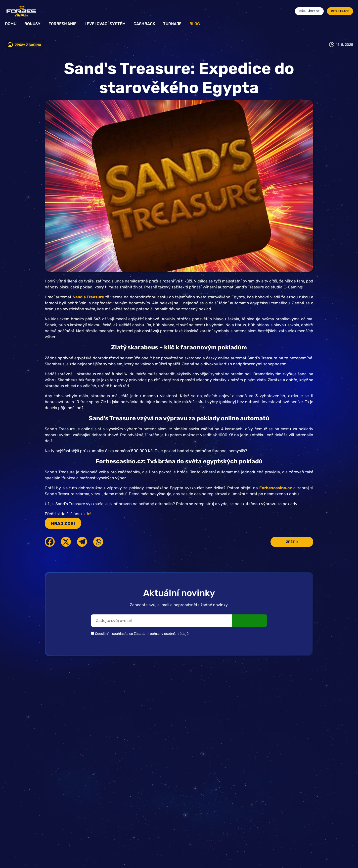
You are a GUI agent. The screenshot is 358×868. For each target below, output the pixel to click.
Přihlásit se (309, 11)
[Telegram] (82, 542)
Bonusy (32, 24)
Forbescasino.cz (276, 488)
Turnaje (172, 24)
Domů (11, 24)
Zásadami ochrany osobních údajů (161, 634)
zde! (87, 514)
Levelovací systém (105, 24)
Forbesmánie (63, 24)
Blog (195, 24)
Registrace (340, 11)
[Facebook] (50, 542)
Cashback (144, 24)
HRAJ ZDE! (63, 524)
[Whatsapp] (98, 542)
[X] (66, 542)
